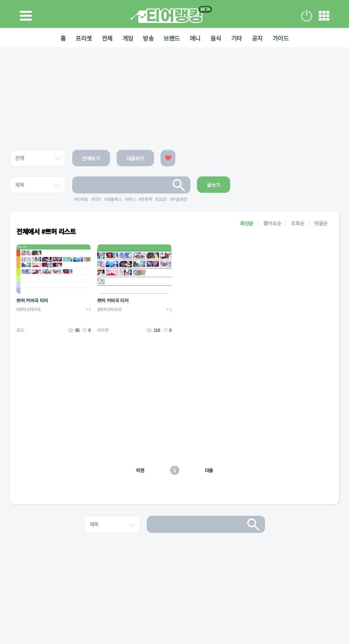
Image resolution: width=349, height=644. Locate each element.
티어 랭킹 (167, 16)
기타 (237, 38)
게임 (128, 38)
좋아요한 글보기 (168, 158)
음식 (216, 38)
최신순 (247, 223)
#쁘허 (21, 309)
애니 (195, 38)
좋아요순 (272, 223)
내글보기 (135, 158)
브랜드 (172, 38)
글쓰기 (214, 185)
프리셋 (83, 38)
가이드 (281, 38)
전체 (107, 38)
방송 (148, 38)
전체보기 (91, 158)
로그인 (307, 16)
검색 (179, 185)
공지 (257, 38)
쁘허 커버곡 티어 (32, 300)
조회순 (298, 223)
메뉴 (324, 16)
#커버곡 (34, 309)
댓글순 (321, 223)
